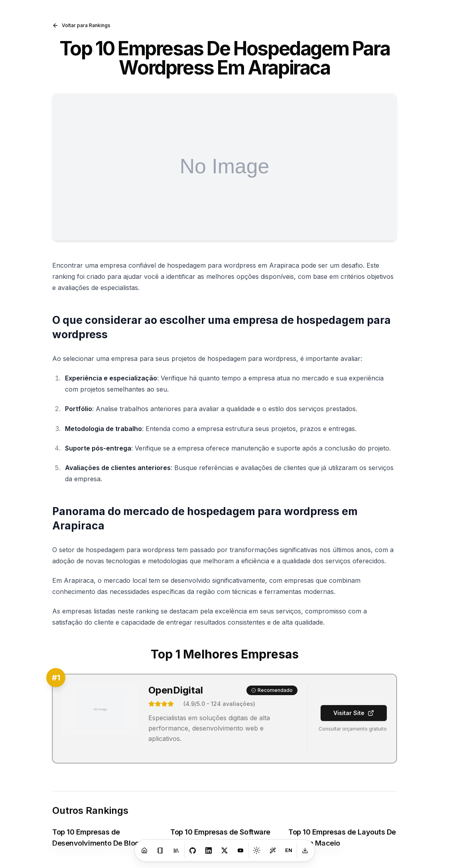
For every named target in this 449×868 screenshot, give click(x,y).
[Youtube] (240, 850)
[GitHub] (193, 850)
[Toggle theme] (257, 850)
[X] (224, 850)
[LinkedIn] (209, 850)
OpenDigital (176, 690)
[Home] (144, 850)
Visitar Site (354, 713)
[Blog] (160, 850)
